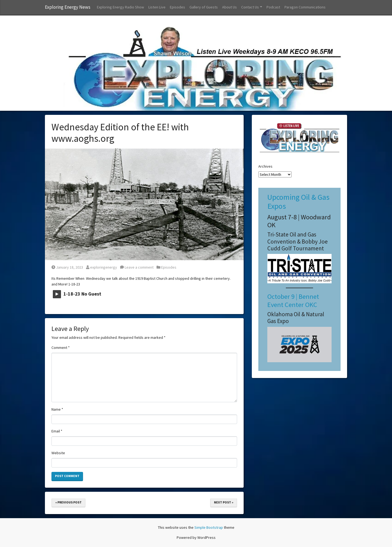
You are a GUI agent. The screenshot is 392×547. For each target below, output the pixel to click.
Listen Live (157, 7)
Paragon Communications (305, 7)
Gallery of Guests (204, 7)
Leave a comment (137, 267)
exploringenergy (102, 267)
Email (57, 431)
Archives (265, 166)
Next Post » (224, 502)
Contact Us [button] (250, 7)
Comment (61, 348)
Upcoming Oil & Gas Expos (298, 202)
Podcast (273, 7)
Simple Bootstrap (209, 527)
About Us (229, 7)
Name (57, 409)
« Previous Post (68, 502)
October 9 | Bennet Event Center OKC (293, 300)
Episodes (177, 7)
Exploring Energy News (68, 7)
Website (58, 453)
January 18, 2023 (67, 267)
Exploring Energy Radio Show (120, 7)
